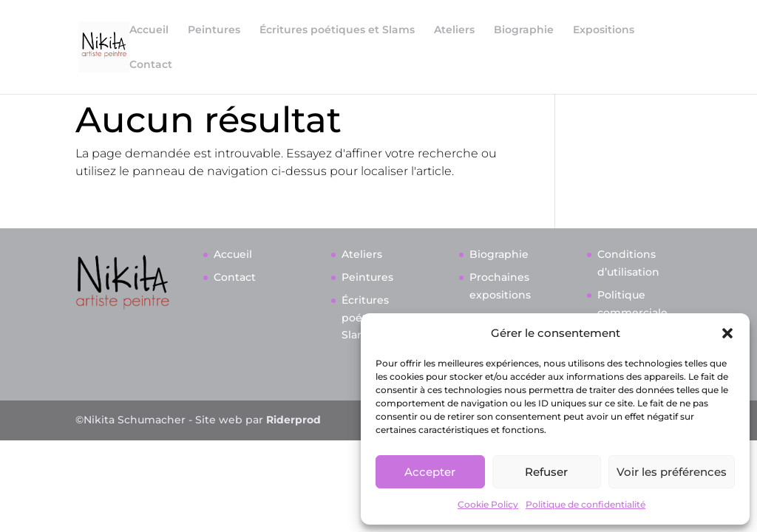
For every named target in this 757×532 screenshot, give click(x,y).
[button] (727, 333)
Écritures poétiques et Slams (337, 30)
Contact (151, 65)
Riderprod (293, 502)
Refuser (546, 472)
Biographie (524, 30)
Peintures (214, 30)
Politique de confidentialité (585, 504)
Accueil (149, 30)
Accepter (430, 472)
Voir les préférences (672, 472)
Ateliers (454, 30)
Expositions (604, 30)
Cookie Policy (488, 504)
